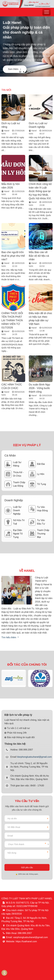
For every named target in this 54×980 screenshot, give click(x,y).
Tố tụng (37, 484)
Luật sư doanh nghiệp (13, 510)
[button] (20, 72)
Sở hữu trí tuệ (15, 522)
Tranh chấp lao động (15, 484)
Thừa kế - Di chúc (14, 474)
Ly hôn (36, 474)
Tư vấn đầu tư (37, 522)
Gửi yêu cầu (27, 867)
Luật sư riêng (13, 464)
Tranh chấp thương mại (39, 534)
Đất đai (37, 464)
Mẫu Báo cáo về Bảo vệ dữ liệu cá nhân (39, 256)
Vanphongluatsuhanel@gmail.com (34, 757)
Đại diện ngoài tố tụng (14, 534)
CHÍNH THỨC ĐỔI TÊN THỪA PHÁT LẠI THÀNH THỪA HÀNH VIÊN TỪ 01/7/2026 (12, 320)
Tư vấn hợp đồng (38, 509)
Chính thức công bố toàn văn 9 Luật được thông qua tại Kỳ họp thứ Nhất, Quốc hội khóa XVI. (40, 191)
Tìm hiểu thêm (10, 637)
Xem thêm (15, 69)
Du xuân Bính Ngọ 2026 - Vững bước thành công (39, 388)
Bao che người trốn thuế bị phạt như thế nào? (13, 256)
